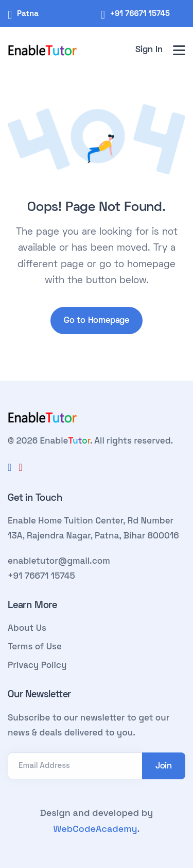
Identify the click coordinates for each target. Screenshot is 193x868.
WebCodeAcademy (95, 829)
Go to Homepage (97, 321)
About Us (27, 628)
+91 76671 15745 (140, 13)
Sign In (149, 50)
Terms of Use (35, 646)
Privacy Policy (37, 665)
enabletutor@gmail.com (59, 561)
